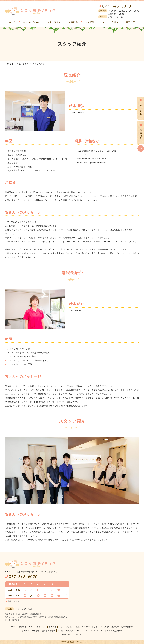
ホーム (14, 627)
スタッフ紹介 (41, 627)
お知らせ (78, 634)
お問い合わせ (127, 627)
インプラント (97, 631)
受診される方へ (26, 627)
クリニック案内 (65, 627)
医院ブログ (67, 634)
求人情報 (53, 627)
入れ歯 (60, 631)
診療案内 (26, 631)
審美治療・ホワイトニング (77, 631)
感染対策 (115, 627)
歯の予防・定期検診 (113, 631)
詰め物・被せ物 (49, 631)
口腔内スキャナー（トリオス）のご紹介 (92, 627)
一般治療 (36, 631)
